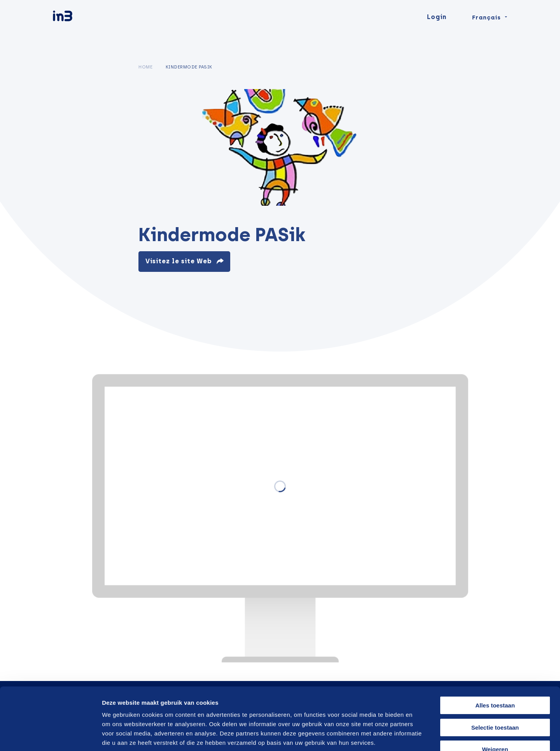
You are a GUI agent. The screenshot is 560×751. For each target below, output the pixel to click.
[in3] (76, 32)
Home (145, 67)
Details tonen (417, 736)
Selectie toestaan (495, 680)
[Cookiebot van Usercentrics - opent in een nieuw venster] (50, 736)
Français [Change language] (486, 32)
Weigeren (495, 702)
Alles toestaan (495, 658)
